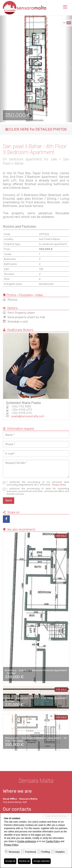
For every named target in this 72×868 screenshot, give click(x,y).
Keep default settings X (57, 816)
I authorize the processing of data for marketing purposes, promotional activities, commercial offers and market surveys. (36, 491)
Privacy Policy (59, 485)
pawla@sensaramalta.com (28, 416)
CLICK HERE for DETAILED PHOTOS (36, 129)
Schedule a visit (15, 322)
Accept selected (41, 861)
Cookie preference (27, 841)
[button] (4, 69)
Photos (10, 300)
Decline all (24, 861)
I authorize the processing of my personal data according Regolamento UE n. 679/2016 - (36, 483)
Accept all (10, 861)
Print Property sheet (19, 313)
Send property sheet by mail (24, 317)
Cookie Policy (53, 841)
